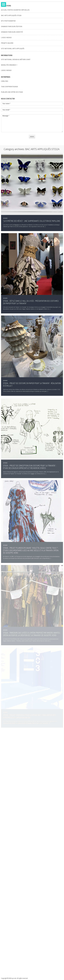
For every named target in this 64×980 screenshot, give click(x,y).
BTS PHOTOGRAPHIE (8, 21)
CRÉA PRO (5, 81)
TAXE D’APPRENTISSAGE (9, 87)
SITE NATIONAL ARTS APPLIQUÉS (13, 48)
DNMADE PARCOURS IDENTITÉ (12, 32)
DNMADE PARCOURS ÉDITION (12, 26)
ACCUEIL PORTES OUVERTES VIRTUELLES (15, 10)
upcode (14, 978)
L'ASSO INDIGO (6, 37)
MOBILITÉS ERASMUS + (9, 65)
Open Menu (4, 4)
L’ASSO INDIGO (6, 70)
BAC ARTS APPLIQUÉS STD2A (11, 15)
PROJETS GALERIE (7, 43)
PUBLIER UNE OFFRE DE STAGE (12, 92)
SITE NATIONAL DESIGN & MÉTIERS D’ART (16, 59)
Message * (32, 123)
